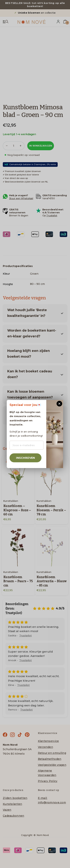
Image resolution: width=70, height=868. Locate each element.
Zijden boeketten (15, 798)
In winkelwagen (41, 146)
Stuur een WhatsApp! (21, 198)
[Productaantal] (14, 146)
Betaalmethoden (50, 759)
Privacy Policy (48, 781)
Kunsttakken (11, 501)
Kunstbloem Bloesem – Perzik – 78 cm (51, 510)
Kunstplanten (12, 804)
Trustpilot (52, 216)
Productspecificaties (18, 266)
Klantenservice (48, 741)
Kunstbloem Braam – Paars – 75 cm (18, 581)
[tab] (18, 266)
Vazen (7, 810)
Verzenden (46, 747)
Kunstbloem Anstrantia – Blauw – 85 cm (52, 581)
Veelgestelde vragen (52, 765)
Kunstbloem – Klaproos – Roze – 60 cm (17, 510)
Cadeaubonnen (13, 816)
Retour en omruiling (52, 753)
